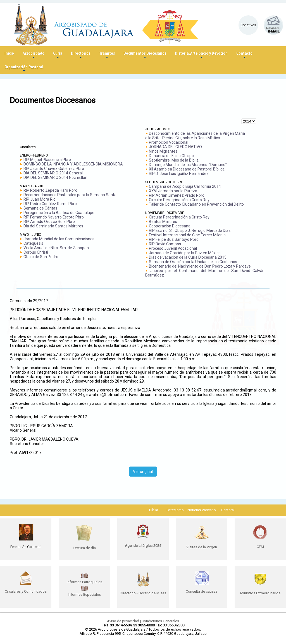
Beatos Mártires (163, 222)
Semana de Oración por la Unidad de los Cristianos (193, 262)
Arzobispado (34, 55)
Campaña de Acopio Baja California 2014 (185, 186)
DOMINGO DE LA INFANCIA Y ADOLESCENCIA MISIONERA (73, 164)
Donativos (248, 25)
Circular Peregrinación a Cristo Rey (179, 200)
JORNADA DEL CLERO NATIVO (175, 147)
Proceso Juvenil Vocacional (173, 248)
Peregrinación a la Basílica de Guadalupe (59, 213)
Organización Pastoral (24, 69)
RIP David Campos (165, 244)
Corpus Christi (36, 252)
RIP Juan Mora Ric (39, 199)
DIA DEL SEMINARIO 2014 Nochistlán (55, 177)
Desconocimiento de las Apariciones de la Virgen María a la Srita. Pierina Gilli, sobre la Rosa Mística (195, 136)
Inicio (9, 53)
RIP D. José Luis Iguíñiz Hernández (179, 174)
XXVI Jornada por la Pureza (173, 191)
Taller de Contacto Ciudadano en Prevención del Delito (196, 204)
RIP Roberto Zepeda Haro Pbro (50, 190)
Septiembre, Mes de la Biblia (174, 160)
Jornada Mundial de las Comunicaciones (59, 239)
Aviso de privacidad (123, 621)
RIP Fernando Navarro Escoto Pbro (54, 217)
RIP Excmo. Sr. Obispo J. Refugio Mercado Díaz (190, 230)
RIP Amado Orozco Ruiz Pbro (49, 222)
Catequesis (33, 243)
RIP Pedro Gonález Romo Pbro (50, 204)
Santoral (228, 510)
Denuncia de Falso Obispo (171, 156)
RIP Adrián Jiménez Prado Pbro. (177, 195)
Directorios (81, 55)
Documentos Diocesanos (145, 55)
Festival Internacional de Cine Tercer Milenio (187, 235)
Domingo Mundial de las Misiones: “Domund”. (188, 165)
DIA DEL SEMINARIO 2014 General (53, 173)
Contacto (244, 55)
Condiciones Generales (160, 621)
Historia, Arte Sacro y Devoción (201, 55)
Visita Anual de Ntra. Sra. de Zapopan (56, 248)
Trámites (107, 55)
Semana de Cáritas (40, 208)
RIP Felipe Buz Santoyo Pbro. (174, 239)
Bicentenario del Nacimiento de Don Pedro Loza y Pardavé (200, 266)
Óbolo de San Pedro (41, 257)
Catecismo (175, 510)
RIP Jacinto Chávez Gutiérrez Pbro (54, 169)
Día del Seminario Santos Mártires (53, 226)
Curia (58, 55)
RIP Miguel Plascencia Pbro (47, 160)
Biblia (154, 510)
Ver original (143, 472)
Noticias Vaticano (202, 510)
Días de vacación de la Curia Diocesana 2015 (188, 257)
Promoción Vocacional (169, 142)
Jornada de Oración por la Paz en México (185, 253)
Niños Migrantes (163, 151)
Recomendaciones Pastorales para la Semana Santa (70, 195)
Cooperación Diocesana (170, 226)
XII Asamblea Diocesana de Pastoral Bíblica (187, 169)
